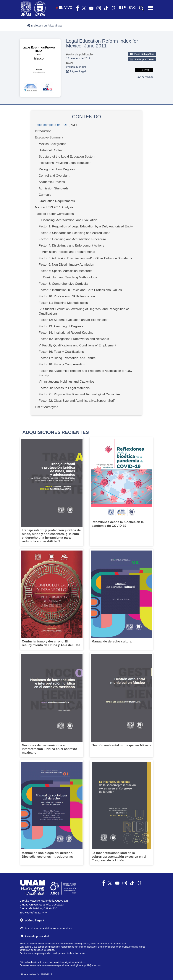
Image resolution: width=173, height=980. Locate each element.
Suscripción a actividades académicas (46, 928)
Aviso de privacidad (35, 936)
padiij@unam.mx (92, 965)
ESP (122, 8)
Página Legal (76, 71)
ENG (132, 8)
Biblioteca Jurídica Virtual (45, 25)
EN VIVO (64, 8)
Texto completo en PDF (51, 125)
